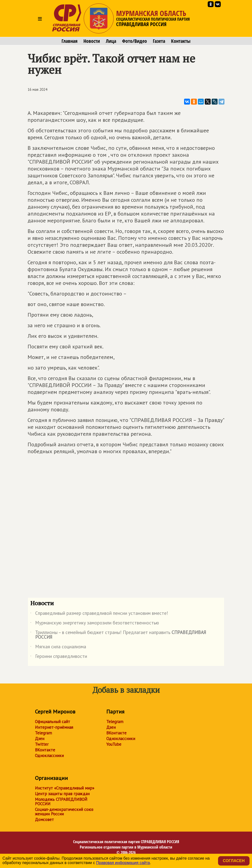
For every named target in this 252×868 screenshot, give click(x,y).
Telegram (43, 733)
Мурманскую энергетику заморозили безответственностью (95, 624)
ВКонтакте (45, 750)
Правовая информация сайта (123, 863)
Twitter (42, 744)
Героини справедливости (59, 657)
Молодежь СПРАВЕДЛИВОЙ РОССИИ (61, 802)
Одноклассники (49, 756)
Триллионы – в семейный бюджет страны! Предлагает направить (118, 635)
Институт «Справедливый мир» (65, 788)
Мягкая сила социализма (58, 648)
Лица (111, 41)
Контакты (181, 41)
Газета (159, 41)
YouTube (114, 744)
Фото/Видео (134, 41)
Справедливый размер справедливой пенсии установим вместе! (99, 614)
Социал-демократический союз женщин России (64, 812)
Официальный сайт (53, 722)
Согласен (234, 861)
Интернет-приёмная (54, 727)
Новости (92, 41)
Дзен (40, 739)
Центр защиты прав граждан (62, 794)
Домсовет (44, 820)
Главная (70, 41)
